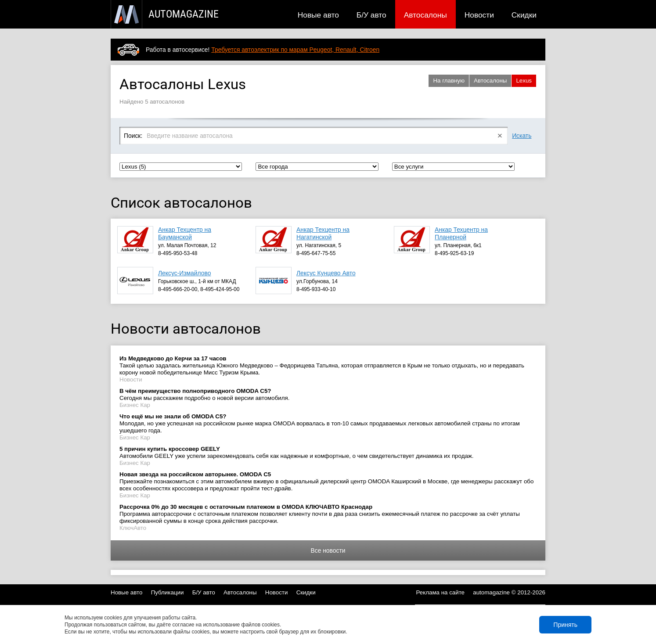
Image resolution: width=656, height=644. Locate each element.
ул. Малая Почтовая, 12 (187, 245)
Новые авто (318, 15)
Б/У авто (371, 15)
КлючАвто (133, 528)
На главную (449, 81)
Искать (522, 136)
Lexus (524, 81)
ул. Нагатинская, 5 (319, 245)
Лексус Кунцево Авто (326, 273)
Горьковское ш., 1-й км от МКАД (197, 281)
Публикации (168, 592)
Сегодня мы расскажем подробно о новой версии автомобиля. (204, 394)
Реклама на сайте (441, 592)
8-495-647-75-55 (316, 253)
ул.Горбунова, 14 (317, 281)
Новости (479, 15)
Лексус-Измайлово (184, 273)
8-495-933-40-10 (316, 289)
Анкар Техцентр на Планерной (461, 233)
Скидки (524, 15)
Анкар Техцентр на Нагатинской (323, 233)
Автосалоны (425, 15)
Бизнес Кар (135, 405)
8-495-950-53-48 (178, 253)
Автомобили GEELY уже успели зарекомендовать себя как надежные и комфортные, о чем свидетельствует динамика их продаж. (296, 452)
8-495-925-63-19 (454, 253)
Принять (565, 625)
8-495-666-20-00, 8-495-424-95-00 (199, 289)
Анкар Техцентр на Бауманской (185, 233)
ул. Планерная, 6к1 (458, 245)
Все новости (328, 550)
